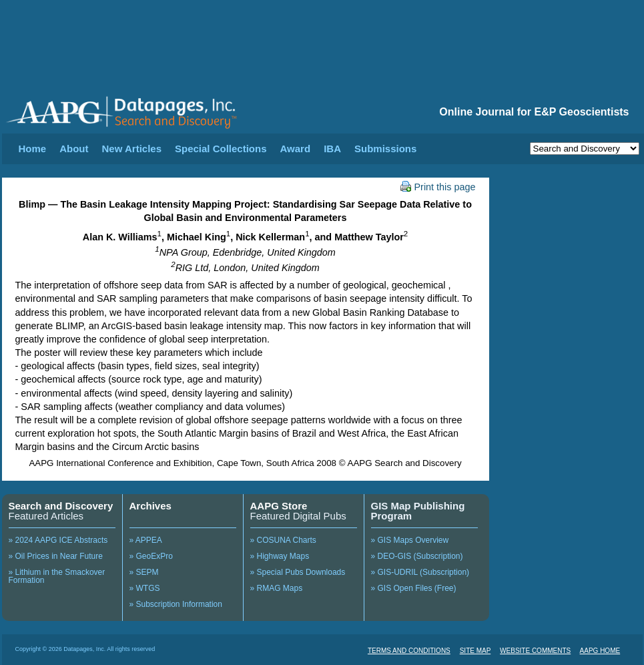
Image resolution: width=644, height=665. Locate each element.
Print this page (438, 187)
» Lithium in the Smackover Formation (57, 576)
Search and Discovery (61, 506)
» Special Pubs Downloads (298, 572)
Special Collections (221, 149)
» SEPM (144, 572)
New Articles (132, 149)
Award (296, 149)
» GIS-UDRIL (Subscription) (420, 572)
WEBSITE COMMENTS (535, 651)
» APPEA (146, 540)
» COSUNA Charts (283, 540)
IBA (332, 149)
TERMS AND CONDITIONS (409, 651)
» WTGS (145, 588)
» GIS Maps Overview (410, 540)
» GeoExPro (151, 556)
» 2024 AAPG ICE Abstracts (58, 540)
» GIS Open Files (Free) (414, 588)
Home (33, 149)
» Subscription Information (176, 604)
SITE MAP (475, 651)
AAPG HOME (600, 651)
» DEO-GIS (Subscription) (417, 556)
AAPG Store (279, 506)
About (74, 149)
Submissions (385, 149)
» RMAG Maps (277, 588)
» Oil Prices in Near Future (56, 556)
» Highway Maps (280, 556)
